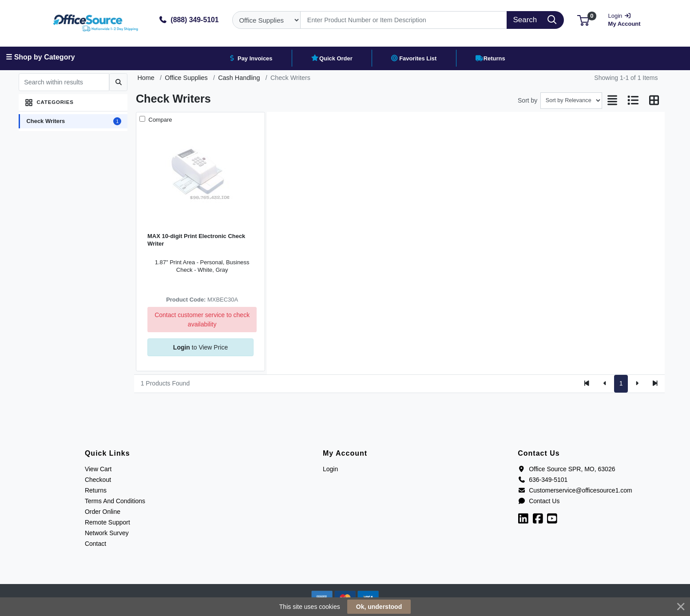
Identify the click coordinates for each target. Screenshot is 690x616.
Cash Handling (239, 78)
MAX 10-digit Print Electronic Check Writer (196, 240)
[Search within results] (64, 82)
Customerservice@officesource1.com (575, 490)
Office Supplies (186, 78)
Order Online (103, 512)
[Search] (404, 20)
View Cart (98, 469)
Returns (96, 490)
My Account (627, 19)
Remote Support (107, 522)
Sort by (527, 100)
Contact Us (539, 501)
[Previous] (605, 384)
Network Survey (107, 533)
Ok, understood (379, 607)
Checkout (98, 480)
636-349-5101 (543, 480)
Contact (95, 544)
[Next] (637, 384)
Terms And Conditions (115, 501)
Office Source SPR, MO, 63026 (566, 469)
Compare (160, 120)
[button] (583, 20)
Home (146, 78)
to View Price (200, 347)
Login (330, 469)
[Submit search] (118, 82)
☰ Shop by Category (40, 57)
